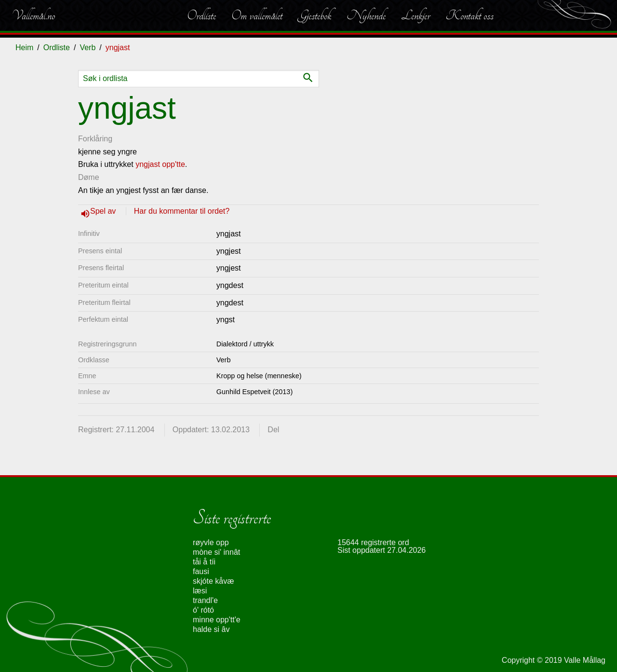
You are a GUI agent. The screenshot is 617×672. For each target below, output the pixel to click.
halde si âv (211, 629)
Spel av (104, 211)
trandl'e (205, 600)
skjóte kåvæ (213, 581)
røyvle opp (211, 542)
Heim (24, 48)
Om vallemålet (257, 15)
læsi (200, 591)
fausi (201, 571)
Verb (87, 48)
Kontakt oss (469, 15)
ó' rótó (203, 610)
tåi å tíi (204, 562)
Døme (89, 177)
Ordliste (201, 15)
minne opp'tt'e (217, 620)
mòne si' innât (216, 552)
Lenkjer (416, 15)
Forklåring (95, 139)
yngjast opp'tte (160, 164)
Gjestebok (315, 15)
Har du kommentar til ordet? (182, 211)
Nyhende (366, 15)
